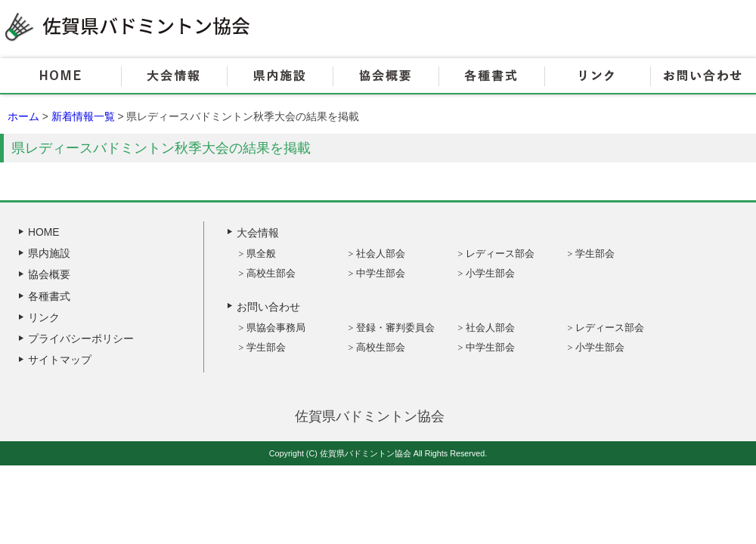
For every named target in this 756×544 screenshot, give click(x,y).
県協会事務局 (276, 328)
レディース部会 (500, 253)
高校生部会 (271, 273)
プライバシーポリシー (81, 338)
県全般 (261, 253)
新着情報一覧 (83, 116)
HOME (60, 76)
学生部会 (595, 253)
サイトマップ (60, 360)
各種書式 (491, 76)
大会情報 (174, 76)
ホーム (23, 116)
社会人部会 (381, 253)
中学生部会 (381, 273)
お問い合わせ (703, 76)
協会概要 (386, 76)
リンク (597, 76)
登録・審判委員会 (395, 328)
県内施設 (280, 76)
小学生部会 (490, 273)
